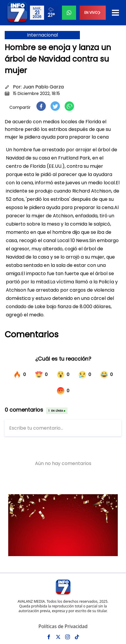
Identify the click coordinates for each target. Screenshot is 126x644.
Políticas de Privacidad (63, 626)
